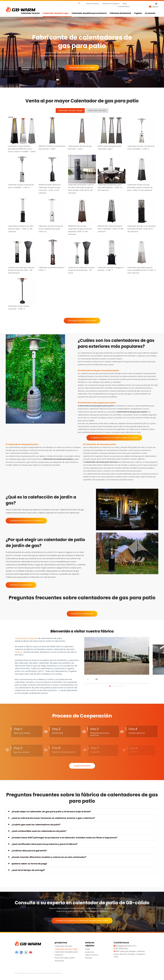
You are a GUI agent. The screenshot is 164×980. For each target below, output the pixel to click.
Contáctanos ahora (82, 766)
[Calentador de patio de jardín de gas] (127, 553)
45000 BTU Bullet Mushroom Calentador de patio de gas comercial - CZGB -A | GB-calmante (50, 189)
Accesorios (59, 961)
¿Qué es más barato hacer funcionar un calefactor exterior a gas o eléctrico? (53, 818)
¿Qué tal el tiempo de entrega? (28, 870)
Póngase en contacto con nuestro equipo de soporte (114, 438)
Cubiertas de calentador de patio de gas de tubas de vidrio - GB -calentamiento (21, 270)
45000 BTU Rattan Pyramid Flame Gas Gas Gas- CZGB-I (52, 148)
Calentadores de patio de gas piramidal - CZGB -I (80, 148)
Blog (125, 3)
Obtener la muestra (111, 3)
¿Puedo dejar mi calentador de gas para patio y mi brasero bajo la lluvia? (51, 812)
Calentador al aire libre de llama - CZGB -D (52, 269)
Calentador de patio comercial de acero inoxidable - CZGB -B (141, 148)
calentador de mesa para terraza (101, 462)
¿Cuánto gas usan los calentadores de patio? (36, 825)
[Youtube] (31, 952)
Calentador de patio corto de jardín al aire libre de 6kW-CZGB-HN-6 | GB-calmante (141, 229)
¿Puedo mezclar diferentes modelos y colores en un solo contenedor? (49, 857)
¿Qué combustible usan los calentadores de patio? (39, 831)
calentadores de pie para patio (58, 459)
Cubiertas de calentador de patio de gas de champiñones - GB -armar (81, 270)
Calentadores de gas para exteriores (22, 559)
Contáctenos (124, 6)
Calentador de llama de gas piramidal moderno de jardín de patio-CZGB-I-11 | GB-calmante (140, 187)
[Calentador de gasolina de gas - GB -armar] (35, 379)
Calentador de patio (97, 110)
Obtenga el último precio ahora (82, 321)
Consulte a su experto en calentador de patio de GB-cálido (82, 921)
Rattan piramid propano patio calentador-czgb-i (110, 148)
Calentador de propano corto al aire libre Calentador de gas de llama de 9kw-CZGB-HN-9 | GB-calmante (81, 189)
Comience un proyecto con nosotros (26, 521)
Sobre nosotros (93, 3)
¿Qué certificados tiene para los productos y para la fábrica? (45, 844)
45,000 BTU (71, 565)
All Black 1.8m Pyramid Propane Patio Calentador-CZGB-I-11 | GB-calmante (111, 229)
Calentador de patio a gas (66, 949)
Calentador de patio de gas (70, 110)
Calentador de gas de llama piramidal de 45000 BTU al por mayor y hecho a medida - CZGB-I (22, 149)
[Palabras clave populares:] (79, 3)
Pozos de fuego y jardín (65, 958)
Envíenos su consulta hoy (21, 585)
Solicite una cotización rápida (82, 68)
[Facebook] (17, 952)
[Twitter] (26, 952)
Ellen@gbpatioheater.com (126, 946)
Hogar (88, 949)
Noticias (88, 958)
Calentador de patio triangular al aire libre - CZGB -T (111, 269)
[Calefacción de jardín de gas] (127, 509)
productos (90, 952)
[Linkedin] (21, 952)
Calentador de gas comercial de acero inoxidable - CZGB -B (21, 186)
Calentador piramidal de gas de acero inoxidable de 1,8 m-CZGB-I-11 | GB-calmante (142, 270)
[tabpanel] (117, 656)
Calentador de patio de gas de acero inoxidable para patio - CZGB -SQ (51, 229)
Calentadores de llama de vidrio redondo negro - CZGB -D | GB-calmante (21, 229)
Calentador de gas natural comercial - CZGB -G (18, 307)
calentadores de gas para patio (132, 412)
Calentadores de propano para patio (96, 406)
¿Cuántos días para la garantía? (29, 851)
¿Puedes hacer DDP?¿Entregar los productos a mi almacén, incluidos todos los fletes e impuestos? (64, 838)
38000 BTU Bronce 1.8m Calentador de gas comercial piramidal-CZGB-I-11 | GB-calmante (80, 230)
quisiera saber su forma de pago (29, 864)
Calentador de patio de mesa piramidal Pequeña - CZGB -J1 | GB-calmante (110, 187)
